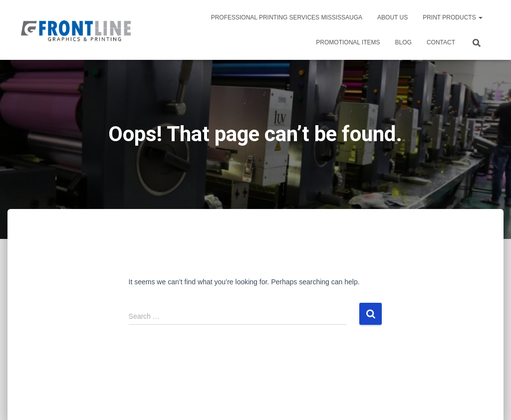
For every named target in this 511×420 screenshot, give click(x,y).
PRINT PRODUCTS (453, 17)
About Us (392, 17)
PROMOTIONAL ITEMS (348, 42)
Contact (441, 42)
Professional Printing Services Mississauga (287, 17)
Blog (403, 42)
